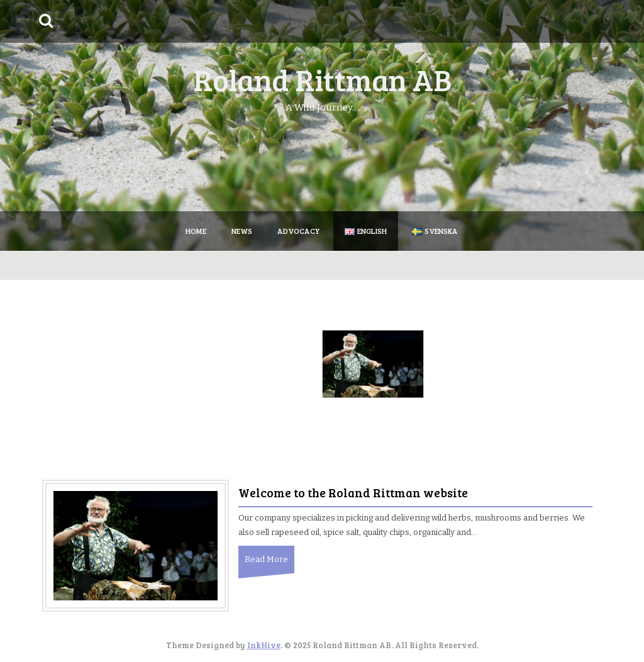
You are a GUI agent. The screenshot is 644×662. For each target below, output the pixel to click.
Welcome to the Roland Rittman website (353, 493)
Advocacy (298, 231)
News (242, 231)
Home (196, 231)
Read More (266, 559)
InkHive (264, 645)
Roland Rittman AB (322, 79)
